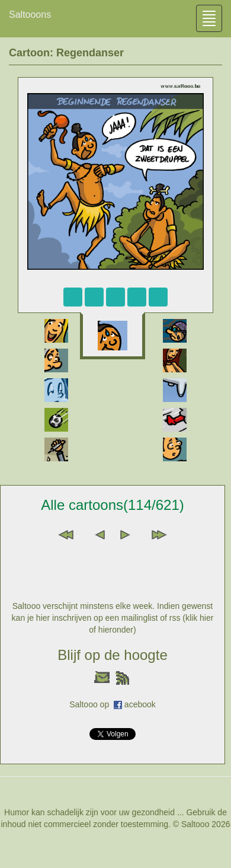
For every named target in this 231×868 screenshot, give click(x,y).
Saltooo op (92, 704)
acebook (140, 704)
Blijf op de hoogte (112, 655)
